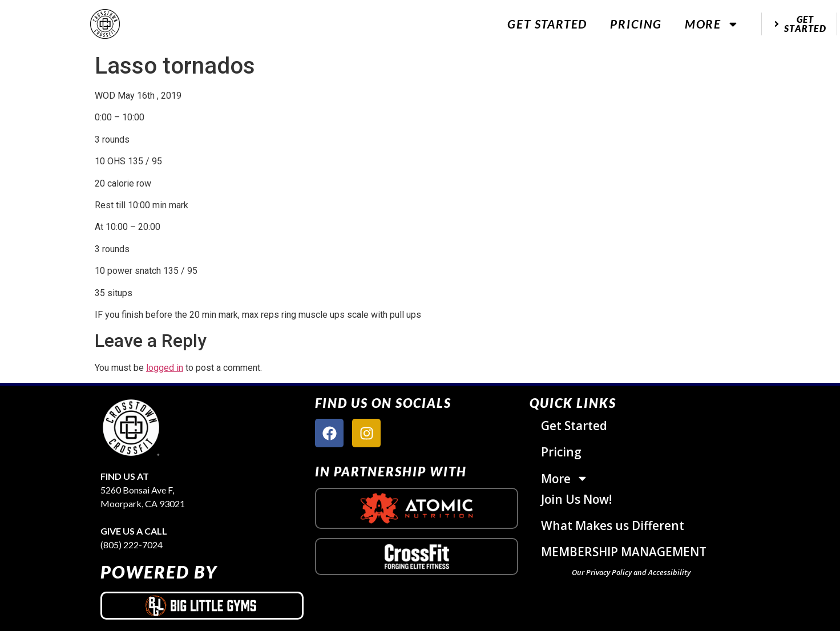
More (712, 24)
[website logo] (105, 24)
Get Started (547, 24)
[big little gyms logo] (202, 605)
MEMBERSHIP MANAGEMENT (624, 552)
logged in (165, 368)
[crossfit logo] (417, 557)
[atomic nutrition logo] (417, 508)
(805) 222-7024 (132, 545)
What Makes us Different (613, 525)
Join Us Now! (576, 499)
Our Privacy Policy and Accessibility (631, 572)
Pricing (636, 24)
